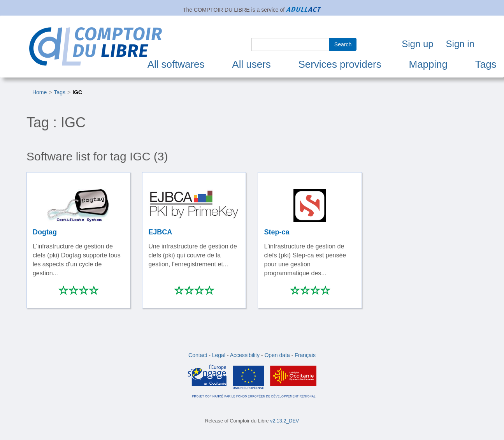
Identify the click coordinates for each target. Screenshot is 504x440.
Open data (277, 355)
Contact (198, 355)
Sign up (417, 44)
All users (251, 64)
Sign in (460, 44)
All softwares (176, 64)
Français (305, 355)
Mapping (428, 64)
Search (343, 44)
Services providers (340, 64)
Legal (219, 355)
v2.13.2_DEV (284, 421)
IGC (77, 92)
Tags (486, 64)
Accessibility (245, 355)
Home (40, 92)
